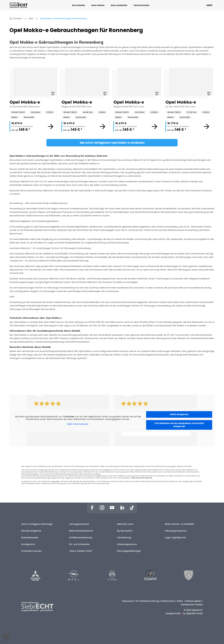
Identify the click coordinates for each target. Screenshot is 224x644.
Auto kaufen (78, 5)
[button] (6, 638)
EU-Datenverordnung (148, 601)
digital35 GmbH (194, 613)
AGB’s (180, 601)
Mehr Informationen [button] (78, 424)
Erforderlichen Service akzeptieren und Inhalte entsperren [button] (179, 425)
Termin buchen (141, 5)
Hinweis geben (193, 601)
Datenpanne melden (192, 605)
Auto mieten (98, 5)
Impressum (128, 601)
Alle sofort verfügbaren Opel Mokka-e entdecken (112, 143)
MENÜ (210, 5)
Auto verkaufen (119, 5)
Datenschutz (168, 601)
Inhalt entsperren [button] (179, 414)
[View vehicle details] (51, 127)
